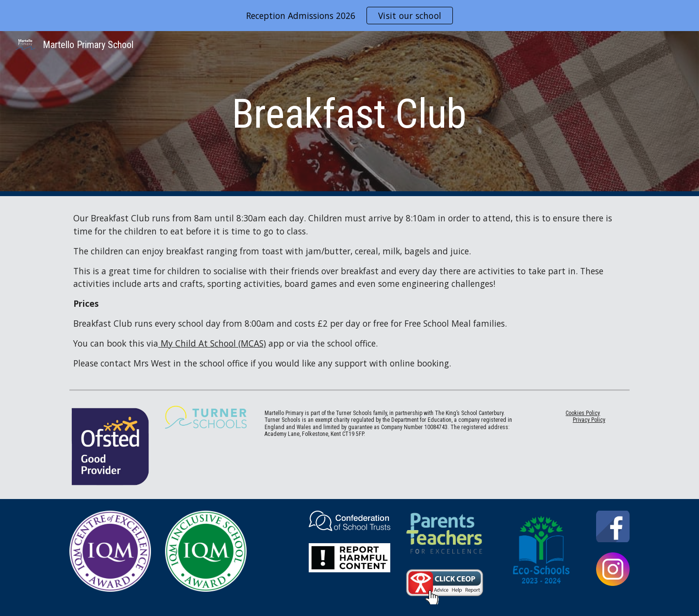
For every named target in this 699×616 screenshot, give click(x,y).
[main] (349, 114)
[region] (349, 16)
